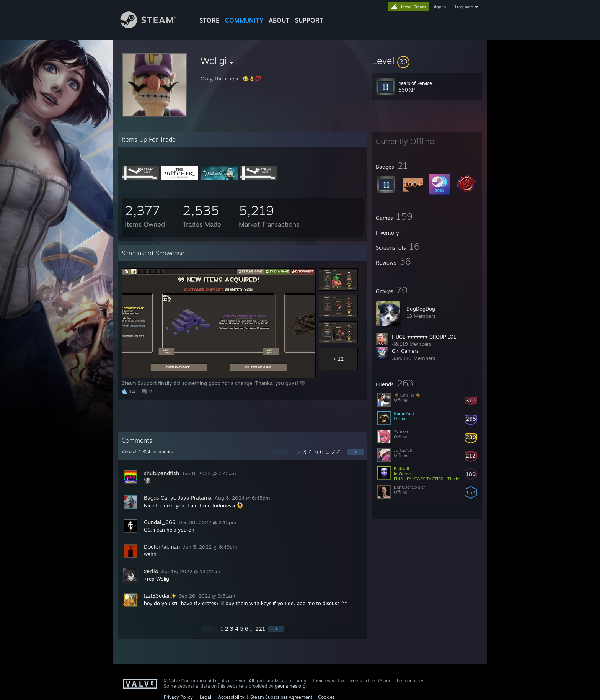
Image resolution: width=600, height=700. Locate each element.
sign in (439, 7)
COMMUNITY (244, 20)
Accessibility (231, 697)
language (464, 7)
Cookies (326, 697)
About (279, 20)
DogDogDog (421, 309)
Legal (205, 697)
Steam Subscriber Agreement (281, 697)
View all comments (147, 452)
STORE (210, 20)
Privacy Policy (178, 697)
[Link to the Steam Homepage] (154, 26)
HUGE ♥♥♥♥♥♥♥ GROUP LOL (424, 337)
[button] (427, 61)
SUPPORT (309, 20)
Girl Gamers (405, 351)
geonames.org (290, 686)
